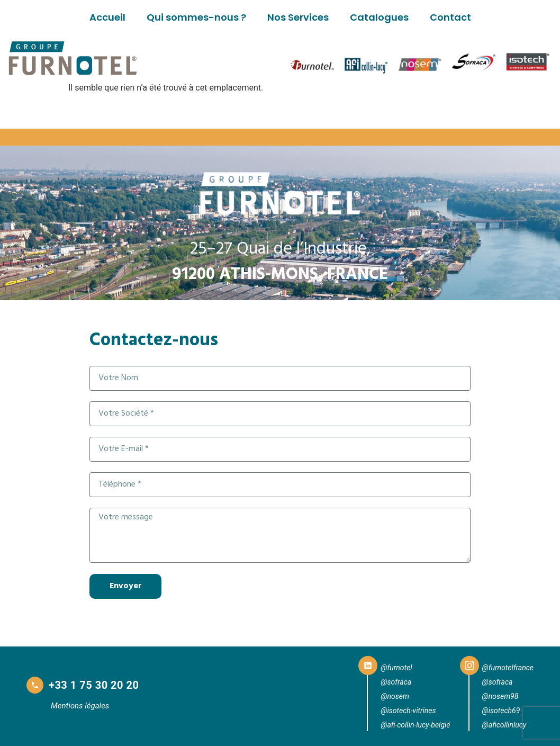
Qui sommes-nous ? (196, 17)
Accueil (107, 17)
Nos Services (298, 17)
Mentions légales (80, 706)
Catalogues (379, 17)
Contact (450, 17)
